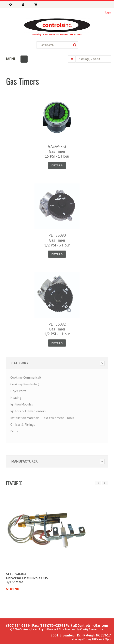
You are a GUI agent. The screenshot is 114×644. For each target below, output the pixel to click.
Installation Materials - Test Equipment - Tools (42, 418)
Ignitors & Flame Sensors (28, 411)
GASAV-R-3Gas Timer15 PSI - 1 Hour (57, 151)
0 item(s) (89, 59)
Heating (16, 398)
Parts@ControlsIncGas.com (87, 625)
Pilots (14, 431)
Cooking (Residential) (25, 384)
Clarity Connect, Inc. (92, 629)
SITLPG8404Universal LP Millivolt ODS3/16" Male (27, 578)
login (108, 12)
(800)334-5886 (18, 625)
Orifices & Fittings (23, 424)
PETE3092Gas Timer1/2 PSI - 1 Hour (57, 329)
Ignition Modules (22, 404)
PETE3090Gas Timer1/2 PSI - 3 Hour (57, 240)
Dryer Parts (18, 391)
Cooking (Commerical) (26, 377)
